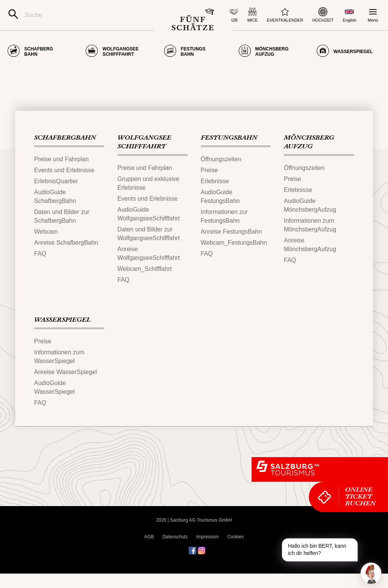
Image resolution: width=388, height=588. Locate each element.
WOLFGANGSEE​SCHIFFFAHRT (144, 157)
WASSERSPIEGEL (62, 335)
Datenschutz (175, 551)
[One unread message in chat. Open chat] (371, 573)
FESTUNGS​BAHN (229, 153)
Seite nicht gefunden (55, 71)
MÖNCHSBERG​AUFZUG (309, 157)
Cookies (235, 551)
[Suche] (81, 15)
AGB (149, 551)
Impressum (207, 551)
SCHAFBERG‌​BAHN (65, 153)
